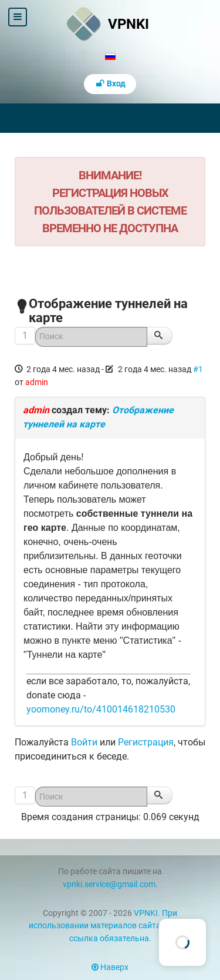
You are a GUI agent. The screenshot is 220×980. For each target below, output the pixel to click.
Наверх (110, 967)
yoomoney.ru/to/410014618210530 (101, 709)
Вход (110, 84)
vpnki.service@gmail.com (109, 884)
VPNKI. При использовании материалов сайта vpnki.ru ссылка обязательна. (110, 926)
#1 (198, 369)
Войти (84, 742)
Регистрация (146, 742)
